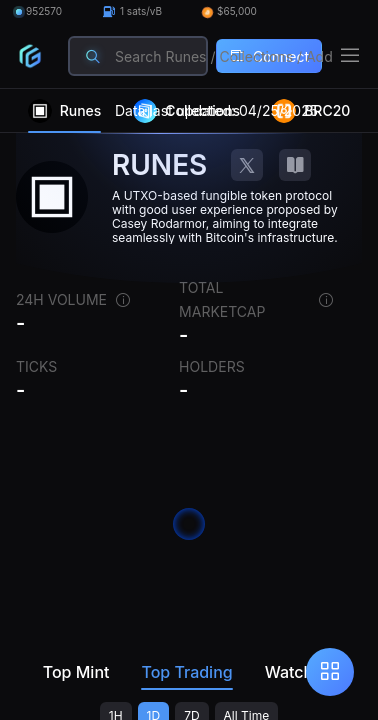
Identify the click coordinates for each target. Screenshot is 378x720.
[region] (189, 404)
